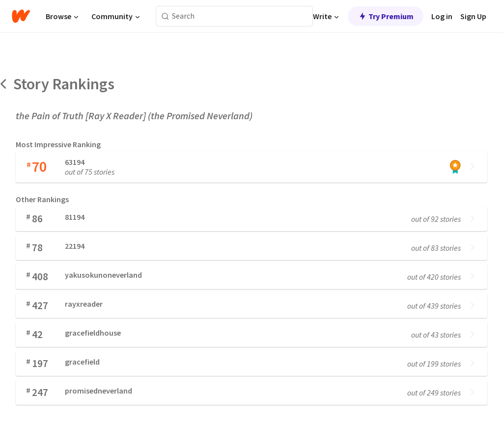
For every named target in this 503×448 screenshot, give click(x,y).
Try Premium (386, 16)
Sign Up (473, 16)
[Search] (165, 16)
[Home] (21, 16)
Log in (442, 16)
